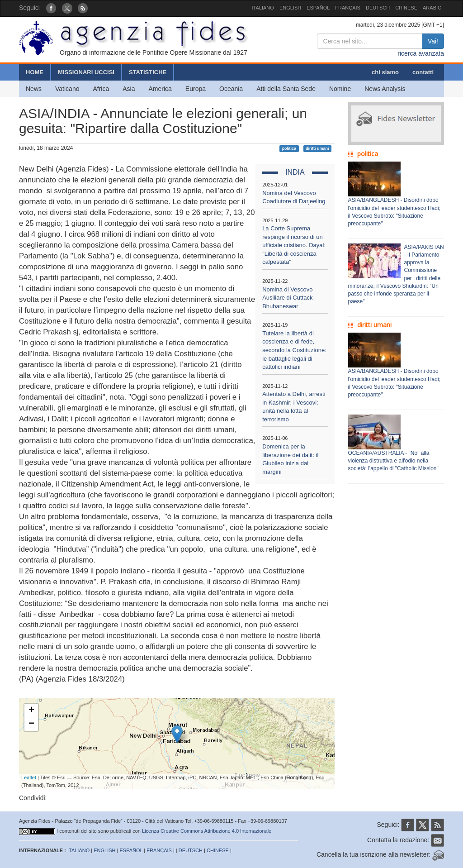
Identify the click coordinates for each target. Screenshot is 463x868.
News (34, 89)
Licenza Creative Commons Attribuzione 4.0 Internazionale (207, 831)
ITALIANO (263, 8)
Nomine (340, 89)
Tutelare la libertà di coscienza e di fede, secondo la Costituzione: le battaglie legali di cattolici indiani (294, 350)
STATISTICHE (148, 72)
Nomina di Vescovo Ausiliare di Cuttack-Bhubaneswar (288, 298)
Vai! (433, 41)
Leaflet (29, 777)
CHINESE (406, 8)
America (160, 89)
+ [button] (31, 711)
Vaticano (67, 89)
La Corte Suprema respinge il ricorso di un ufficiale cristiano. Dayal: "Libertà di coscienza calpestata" (294, 245)
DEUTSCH (378, 8)
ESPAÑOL (318, 8)
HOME (35, 72)
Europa (196, 89)
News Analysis (385, 89)
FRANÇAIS (348, 8)
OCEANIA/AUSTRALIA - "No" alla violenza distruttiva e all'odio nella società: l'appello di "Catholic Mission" (393, 461)
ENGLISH (290, 8)
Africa (101, 89)
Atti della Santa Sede (286, 89)
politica (289, 148)
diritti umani (317, 148)
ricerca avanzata (421, 53)
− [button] (31, 724)
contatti (423, 72)
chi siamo (385, 72)
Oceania (231, 89)
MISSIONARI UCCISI (86, 72)
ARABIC (432, 8)
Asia (129, 89)
